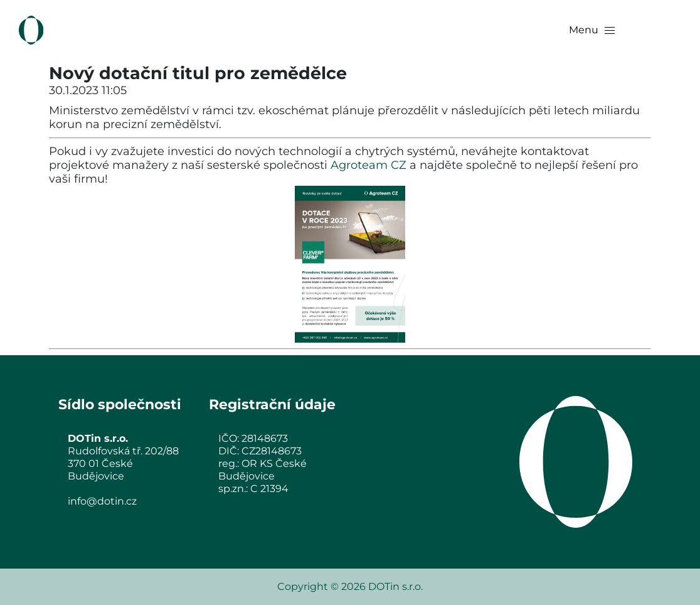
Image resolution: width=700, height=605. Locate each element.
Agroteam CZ (369, 165)
